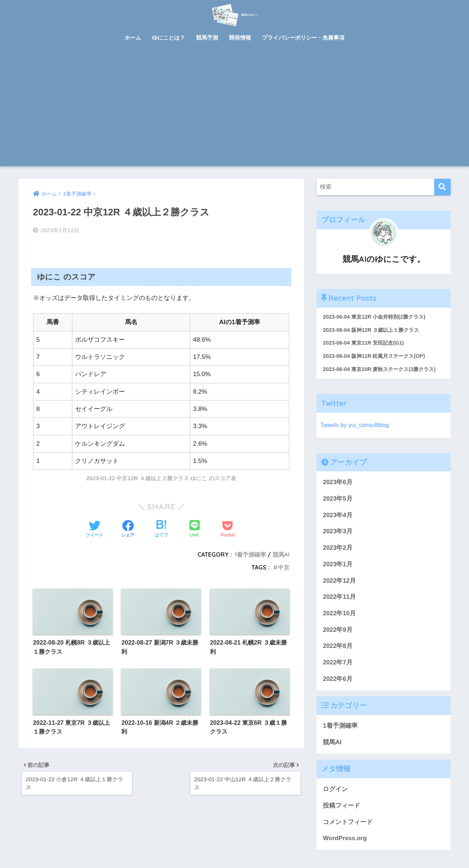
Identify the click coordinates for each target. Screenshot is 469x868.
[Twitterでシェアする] (95, 527)
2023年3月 (338, 533)
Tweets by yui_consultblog (356, 427)
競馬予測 (207, 38)
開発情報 (240, 38)
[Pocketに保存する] (228, 527)
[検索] (442, 187)
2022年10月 (339, 615)
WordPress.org (345, 840)
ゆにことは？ (169, 38)
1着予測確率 (250, 552)
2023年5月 (338, 500)
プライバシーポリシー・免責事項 (303, 38)
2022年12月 (339, 583)
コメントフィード (348, 824)
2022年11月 (339, 599)
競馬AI (281, 552)
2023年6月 (338, 484)
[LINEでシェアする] (195, 526)
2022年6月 (338, 681)
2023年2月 (338, 550)
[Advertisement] (234, 111)
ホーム (133, 38)
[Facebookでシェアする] (128, 527)
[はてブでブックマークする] (161, 527)
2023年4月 (338, 517)
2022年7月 (338, 664)
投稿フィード (341, 807)
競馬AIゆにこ (234, 14)
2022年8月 (338, 648)
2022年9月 (338, 632)
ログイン (335, 791)
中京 (284, 564)
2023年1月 (338, 566)
